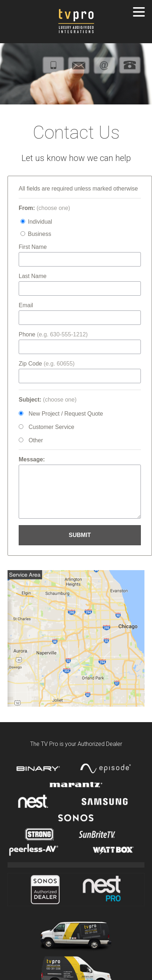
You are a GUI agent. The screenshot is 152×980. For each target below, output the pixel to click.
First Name (33, 247)
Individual (40, 222)
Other (36, 440)
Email (26, 305)
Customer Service (51, 427)
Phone (53, 334)
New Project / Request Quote (66, 414)
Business (39, 234)
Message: (32, 459)
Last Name (33, 276)
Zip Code (47, 364)
